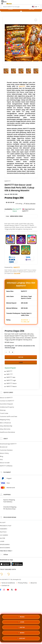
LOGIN (10, 9)
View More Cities (6, 551)
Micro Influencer (5, 423)
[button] (36, 20)
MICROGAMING (5, 548)
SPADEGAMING (5, 545)
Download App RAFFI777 (8, 444)
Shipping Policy (5, 420)
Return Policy (4, 453)
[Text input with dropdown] (16, 7)
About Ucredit (5, 463)
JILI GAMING (4, 535)
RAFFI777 (22, 86)
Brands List (4, 447)
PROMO (21, 617)
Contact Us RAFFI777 (7, 401)
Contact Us (5, 586)
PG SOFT (3, 523)
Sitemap (3, 410)
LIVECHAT (21, 639)
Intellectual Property (7, 407)
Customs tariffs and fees (9, 416)
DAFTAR (32, 9)
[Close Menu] (2, 4)
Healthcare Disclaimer (8, 432)
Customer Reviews (6, 450)
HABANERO (4, 529)
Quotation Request (6, 404)
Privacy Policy (23, 583)
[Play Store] (17, 565)
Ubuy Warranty (5, 429)
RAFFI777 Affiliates (6, 466)
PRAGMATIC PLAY (6, 526)
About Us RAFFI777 (6, 398)
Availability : (8, 210)
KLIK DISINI (17, 273)
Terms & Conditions (8, 583)
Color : (14, 216)
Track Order (4, 413)
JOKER (2, 541)
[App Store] (6, 565)
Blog (2, 456)
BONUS (21, 633)
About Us (34, 583)
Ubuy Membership (6, 426)
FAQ (1, 460)
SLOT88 (2, 538)
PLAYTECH (3, 532)
